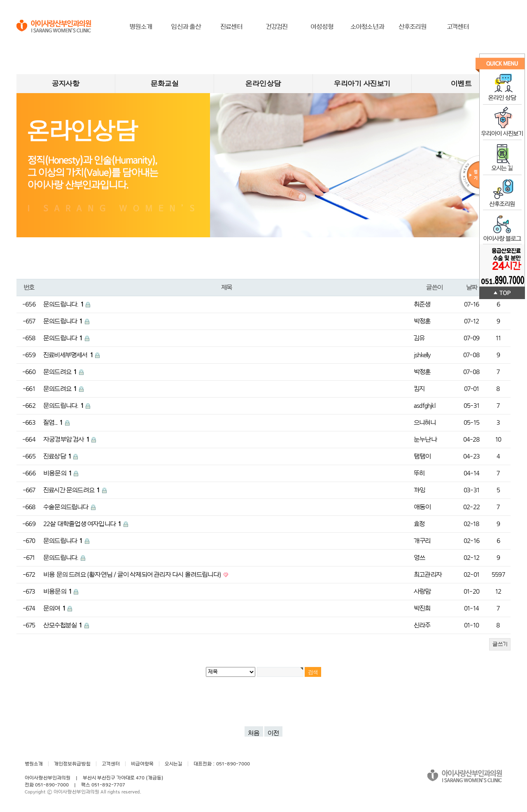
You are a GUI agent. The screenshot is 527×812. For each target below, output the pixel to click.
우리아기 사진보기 (362, 84)
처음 (254, 733)
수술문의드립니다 (66, 507)
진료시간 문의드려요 (72, 490)
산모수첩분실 (63, 625)
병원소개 (141, 27)
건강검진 (277, 27)
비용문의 (58, 473)
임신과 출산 (186, 27)
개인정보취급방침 (72, 764)
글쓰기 (500, 644)
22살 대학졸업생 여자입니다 (83, 524)
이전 (273, 733)
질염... (54, 423)
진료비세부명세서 (69, 355)
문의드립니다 (63, 321)
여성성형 (322, 27)
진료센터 (232, 27)
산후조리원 (413, 27)
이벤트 (461, 84)
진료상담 (58, 456)
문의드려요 (61, 372)
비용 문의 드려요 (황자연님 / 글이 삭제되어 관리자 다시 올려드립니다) (133, 575)
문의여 (55, 608)
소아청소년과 (367, 27)
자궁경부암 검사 (67, 440)
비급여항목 (142, 764)
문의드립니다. (64, 304)
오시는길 (174, 764)
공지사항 (66, 84)
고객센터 (458, 27)
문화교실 (164, 84)
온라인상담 (263, 84)
